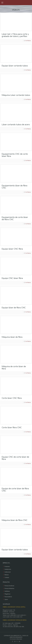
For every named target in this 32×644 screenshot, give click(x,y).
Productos (7, 566)
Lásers (6, 599)
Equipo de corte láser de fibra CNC (15, 490)
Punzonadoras (8, 597)
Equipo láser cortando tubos (15, 66)
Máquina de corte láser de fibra (14, 368)
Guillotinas (7, 591)
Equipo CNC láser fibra (12, 278)
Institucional (8, 572)
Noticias (7, 575)
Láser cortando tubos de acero (16, 125)
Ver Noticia (28, 41)
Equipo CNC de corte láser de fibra (15, 458)
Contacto (7, 577)
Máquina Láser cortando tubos (16, 95)
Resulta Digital (20, 639)
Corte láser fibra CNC (12, 427)
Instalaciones (8, 569)
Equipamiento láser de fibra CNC (15, 187)
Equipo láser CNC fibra (12, 249)
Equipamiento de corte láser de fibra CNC (15, 218)
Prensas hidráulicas (9, 588)
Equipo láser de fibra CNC (14, 308)
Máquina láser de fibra (12, 337)
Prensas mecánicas (9, 586)
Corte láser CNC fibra (12, 398)
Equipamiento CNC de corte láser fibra (15, 155)
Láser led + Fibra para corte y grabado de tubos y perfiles (15, 35)
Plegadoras (7, 594)
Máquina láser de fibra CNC (15, 520)
